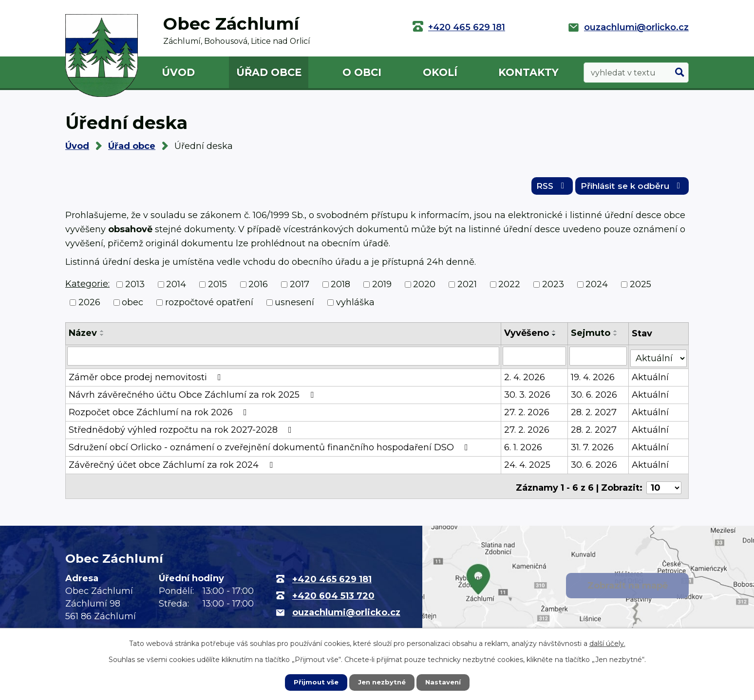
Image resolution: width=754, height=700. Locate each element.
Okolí (440, 72)
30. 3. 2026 (528, 396)
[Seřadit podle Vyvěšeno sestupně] (555, 338)
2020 (424, 287)
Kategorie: (87, 287)
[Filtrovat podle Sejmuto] (599, 359)
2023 (553, 287)
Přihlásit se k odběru (628, 188)
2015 (217, 287)
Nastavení (445, 682)
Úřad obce (269, 72)
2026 (89, 305)
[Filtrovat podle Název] (283, 359)
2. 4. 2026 (525, 378)
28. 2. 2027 (594, 413)
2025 (641, 287)
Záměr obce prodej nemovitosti (147, 378)
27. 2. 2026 (527, 413)
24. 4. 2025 (528, 466)
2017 (300, 287)
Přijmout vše (314, 682)
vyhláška (355, 305)
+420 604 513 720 (333, 594)
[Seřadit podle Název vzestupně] (102, 334)
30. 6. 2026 (594, 396)
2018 (340, 287)
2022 (509, 287)
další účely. (607, 643)
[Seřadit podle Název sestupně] (102, 338)
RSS (541, 188)
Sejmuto (591, 336)
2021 (467, 287)
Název (83, 336)
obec (132, 305)
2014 (176, 287)
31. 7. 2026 (593, 448)
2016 (258, 287)
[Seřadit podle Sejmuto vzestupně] (616, 334)
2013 (135, 287)
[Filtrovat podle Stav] (659, 358)
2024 (597, 287)
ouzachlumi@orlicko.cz (636, 27)
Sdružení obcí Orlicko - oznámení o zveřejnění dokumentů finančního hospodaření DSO (270, 448)
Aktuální (651, 378)
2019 (382, 287)
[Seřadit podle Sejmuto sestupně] (616, 338)
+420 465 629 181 (467, 27)
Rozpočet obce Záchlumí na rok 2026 (160, 413)
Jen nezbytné (382, 682)
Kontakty (528, 72)
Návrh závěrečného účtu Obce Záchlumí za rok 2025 (193, 396)
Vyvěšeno (527, 336)
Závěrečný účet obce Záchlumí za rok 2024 (173, 466)
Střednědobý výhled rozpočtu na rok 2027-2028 (182, 431)
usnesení (294, 305)
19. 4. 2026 (593, 378)
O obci (362, 72)
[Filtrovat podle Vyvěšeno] (535, 359)
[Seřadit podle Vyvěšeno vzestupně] (555, 334)
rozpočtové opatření (209, 305)
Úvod (178, 72)
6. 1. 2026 (524, 448)
